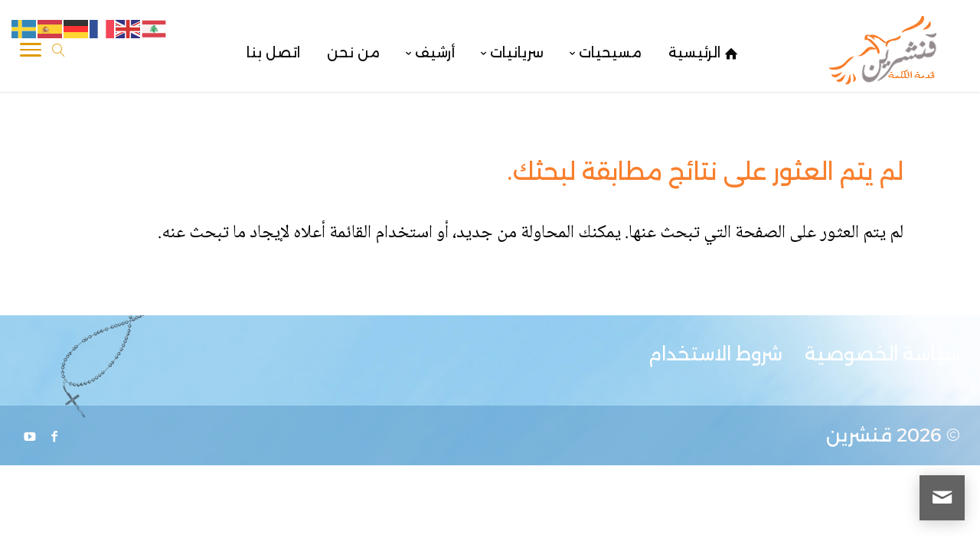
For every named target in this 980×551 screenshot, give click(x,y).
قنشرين (859, 435)
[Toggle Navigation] (31, 53)
